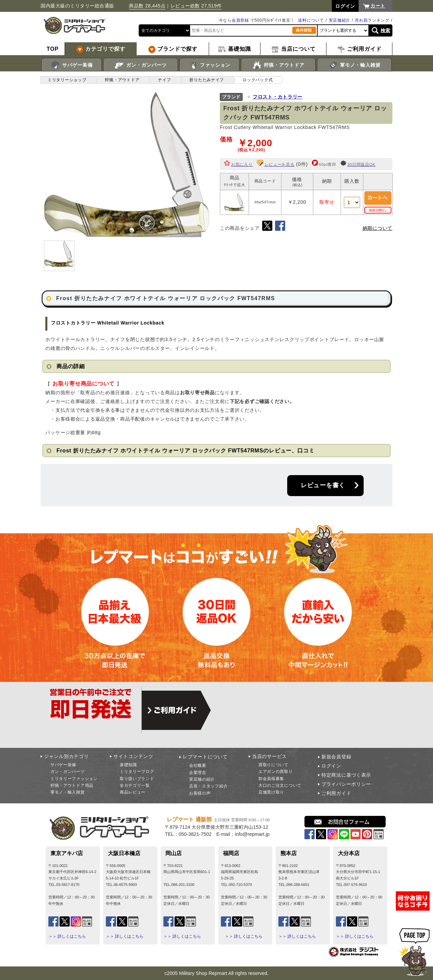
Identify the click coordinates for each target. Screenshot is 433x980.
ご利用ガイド (336, 793)
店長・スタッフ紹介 (208, 786)
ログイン (331, 766)
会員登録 (240, 20)
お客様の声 (200, 793)
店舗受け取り (271, 792)
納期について (378, 228)
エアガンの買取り (276, 772)
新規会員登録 (336, 757)
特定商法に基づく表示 (346, 775)
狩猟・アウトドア (278, 65)
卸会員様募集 (271, 779)
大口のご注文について (280, 785)
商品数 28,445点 (147, 6)
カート (378, 6)
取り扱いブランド (137, 779)
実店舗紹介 (340, 20)
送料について (311, 20)
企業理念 (198, 773)
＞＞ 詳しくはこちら (67, 936)
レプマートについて (205, 757)
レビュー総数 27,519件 (196, 6)
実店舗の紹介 (202, 779)
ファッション (210, 65)
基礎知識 (128, 765)
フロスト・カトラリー (278, 97)
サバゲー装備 (72, 65)
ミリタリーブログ (137, 772)
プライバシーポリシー (346, 784)
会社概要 (198, 765)
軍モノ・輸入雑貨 (354, 65)
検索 (385, 30)
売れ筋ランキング (372, 20)
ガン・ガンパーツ (141, 65)
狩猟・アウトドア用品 (72, 785)
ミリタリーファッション (74, 779)
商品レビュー (133, 792)
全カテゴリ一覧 (135, 785)
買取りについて (274, 765)
